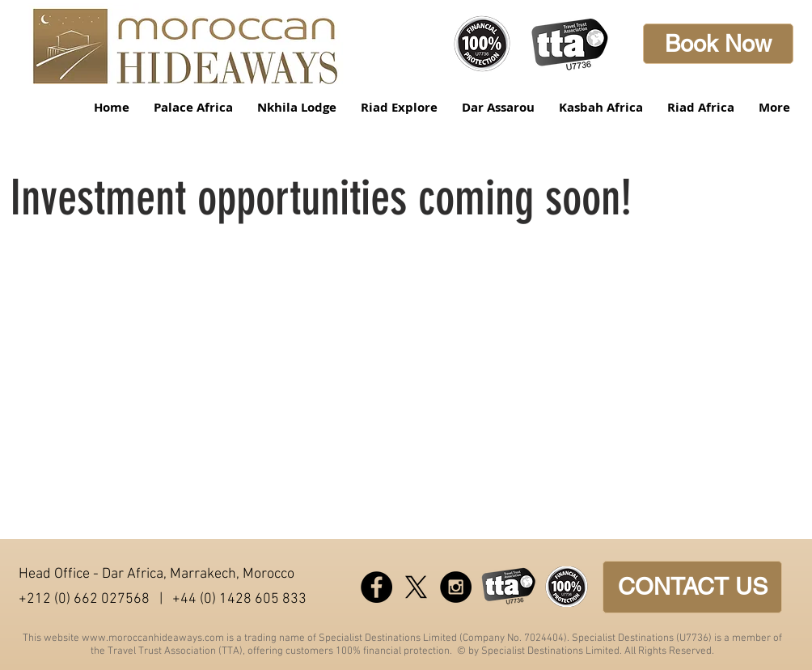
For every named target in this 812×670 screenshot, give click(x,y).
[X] (416, 587)
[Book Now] (718, 44)
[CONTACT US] (692, 587)
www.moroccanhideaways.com (153, 638)
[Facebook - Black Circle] (376, 587)
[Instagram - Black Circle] (456, 587)
